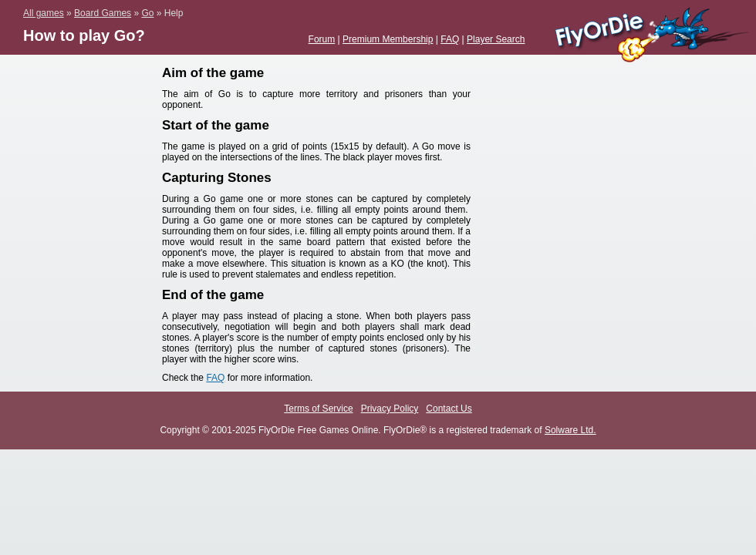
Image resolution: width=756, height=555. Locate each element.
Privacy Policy (390, 409)
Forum (322, 39)
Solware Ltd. (570, 430)
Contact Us (449, 409)
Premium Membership (388, 39)
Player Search (496, 39)
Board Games (103, 13)
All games (44, 13)
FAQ (450, 39)
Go (147, 13)
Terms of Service (318, 409)
